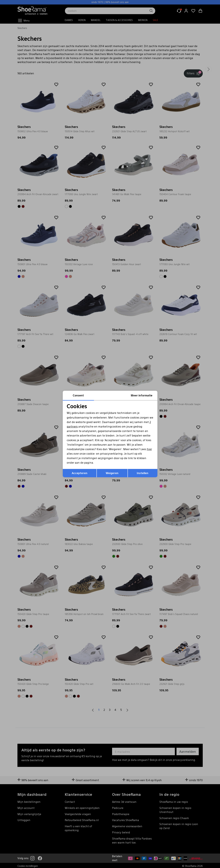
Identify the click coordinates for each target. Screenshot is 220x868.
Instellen (143, 473)
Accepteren (80, 473)
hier (149, 449)
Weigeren (112, 473)
